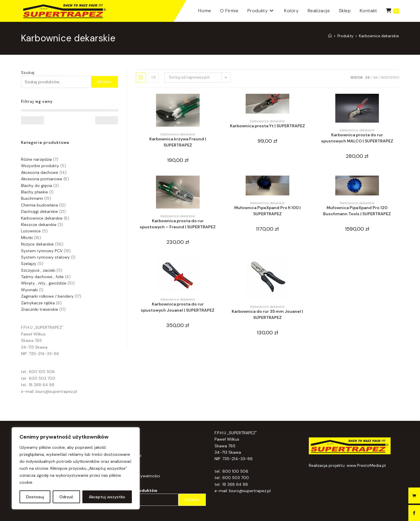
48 (375, 77)
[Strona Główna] (330, 36)
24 (367, 77)
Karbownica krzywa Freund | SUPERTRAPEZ (178, 142)
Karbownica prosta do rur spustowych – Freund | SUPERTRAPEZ (178, 224)
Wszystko (390, 77)
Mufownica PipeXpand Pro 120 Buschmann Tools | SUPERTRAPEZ (357, 211)
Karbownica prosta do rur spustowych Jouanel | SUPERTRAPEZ (178, 307)
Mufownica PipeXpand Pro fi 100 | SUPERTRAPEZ (267, 211)
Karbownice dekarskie (379, 36)
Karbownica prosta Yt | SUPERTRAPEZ (267, 126)
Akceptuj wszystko (107, 497)
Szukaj (28, 73)
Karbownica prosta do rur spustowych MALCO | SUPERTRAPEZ (357, 138)
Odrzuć (66, 497)
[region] (76, 468)
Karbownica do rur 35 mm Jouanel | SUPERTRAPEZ (267, 314)
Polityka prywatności (140, 476)
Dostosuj (35, 497)
